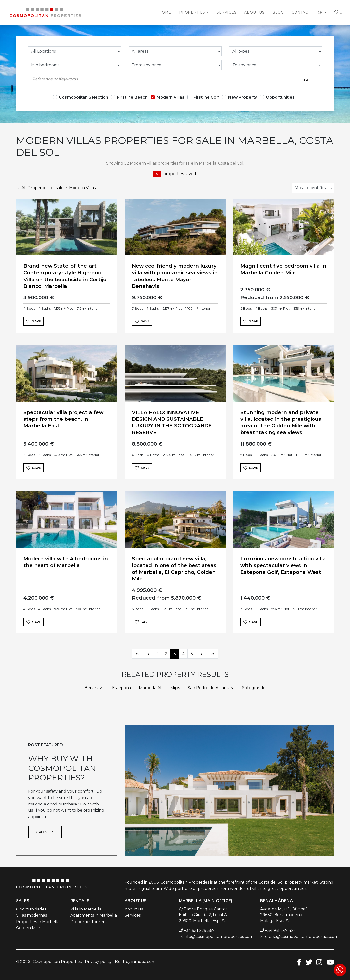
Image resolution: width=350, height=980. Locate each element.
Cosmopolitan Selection (83, 97)
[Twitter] (309, 962)
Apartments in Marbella (94, 915)
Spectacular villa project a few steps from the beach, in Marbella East (63, 419)
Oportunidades (31, 909)
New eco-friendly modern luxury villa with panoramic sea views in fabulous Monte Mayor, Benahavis (175, 276)
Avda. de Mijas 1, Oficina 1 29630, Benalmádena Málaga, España (284, 915)
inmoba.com (144, 962)
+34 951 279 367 (199, 931)
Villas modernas (31, 915)
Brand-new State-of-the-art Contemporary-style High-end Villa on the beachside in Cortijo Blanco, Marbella (65, 276)
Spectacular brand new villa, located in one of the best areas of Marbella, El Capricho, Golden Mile (174, 569)
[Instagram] (319, 962)
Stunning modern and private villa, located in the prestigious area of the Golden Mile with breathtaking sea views (281, 422)
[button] (322, 12)
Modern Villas (170, 97)
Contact (301, 12)
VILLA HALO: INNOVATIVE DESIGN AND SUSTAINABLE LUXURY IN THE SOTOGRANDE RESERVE (172, 422)
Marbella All (151, 688)
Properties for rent (89, 922)
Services (226, 12)
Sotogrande (254, 688)
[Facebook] (299, 962)
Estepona (122, 688)
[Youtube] (330, 962)
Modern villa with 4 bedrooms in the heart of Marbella (66, 562)
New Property (242, 97)
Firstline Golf (206, 97)
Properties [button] (192, 12)
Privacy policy (98, 962)
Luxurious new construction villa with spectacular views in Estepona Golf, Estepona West (283, 565)
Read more (45, 832)
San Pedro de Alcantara (211, 688)
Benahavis (94, 688)
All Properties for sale (40, 188)
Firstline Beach (132, 97)
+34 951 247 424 (281, 931)
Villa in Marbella (86, 909)
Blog (278, 12)
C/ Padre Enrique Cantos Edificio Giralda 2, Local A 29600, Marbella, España (203, 915)
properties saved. (175, 174)
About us (254, 12)
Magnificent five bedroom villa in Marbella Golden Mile (283, 269)
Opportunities (280, 97)
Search (309, 80)
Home (165, 12)
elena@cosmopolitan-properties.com (302, 936)
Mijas (175, 688)
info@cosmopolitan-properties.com (219, 936)
